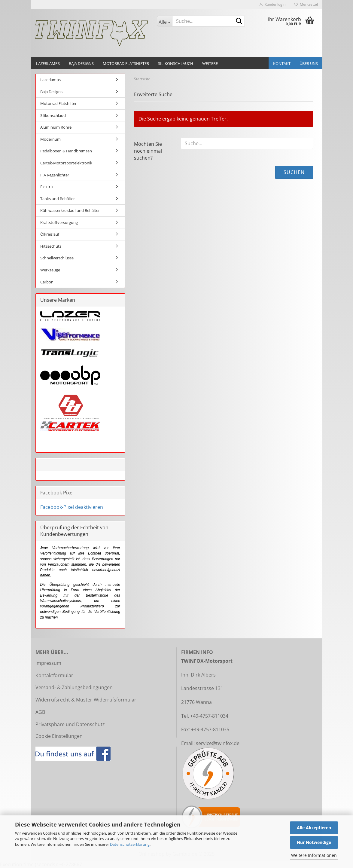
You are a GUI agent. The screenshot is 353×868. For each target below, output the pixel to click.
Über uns (309, 63)
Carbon (47, 282)
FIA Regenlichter (55, 175)
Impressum (48, 663)
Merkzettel (306, 4)
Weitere (210, 63)
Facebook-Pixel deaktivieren (72, 507)
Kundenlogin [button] (272, 4)
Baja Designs (81, 63)
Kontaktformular (54, 675)
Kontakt (282, 63)
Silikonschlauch (176, 63)
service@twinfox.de (218, 743)
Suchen (294, 172)
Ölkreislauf (50, 234)
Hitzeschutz (51, 246)
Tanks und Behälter (58, 199)
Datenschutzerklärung (130, 844)
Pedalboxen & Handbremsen (66, 151)
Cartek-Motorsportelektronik (66, 163)
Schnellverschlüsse (57, 258)
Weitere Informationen (314, 855)
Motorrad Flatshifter (126, 63)
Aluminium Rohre (56, 127)
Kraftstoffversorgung (59, 222)
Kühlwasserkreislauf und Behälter (70, 210)
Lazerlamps (48, 63)
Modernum (50, 139)
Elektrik (47, 187)
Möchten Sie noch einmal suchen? (148, 151)
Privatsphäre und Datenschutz (70, 724)
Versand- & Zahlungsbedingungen (74, 687)
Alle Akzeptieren (314, 828)
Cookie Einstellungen (59, 736)
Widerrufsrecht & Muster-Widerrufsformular (86, 700)
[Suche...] (164, 21)
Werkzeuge (50, 270)
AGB (40, 712)
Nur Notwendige (314, 842)
